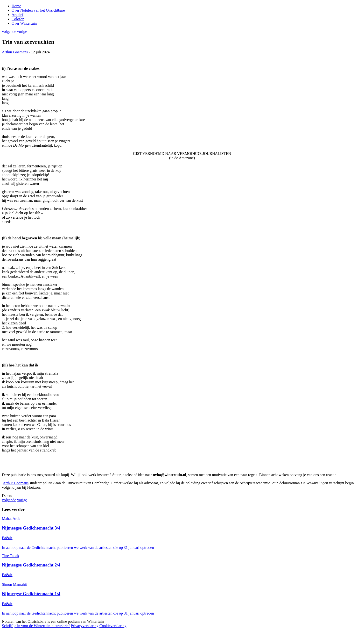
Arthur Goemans (15, 52)
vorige (22, 32)
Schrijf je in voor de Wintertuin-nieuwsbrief (36, 626)
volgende (9, 32)
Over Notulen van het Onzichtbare (38, 10)
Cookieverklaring (113, 626)
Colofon (18, 19)
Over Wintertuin (24, 23)
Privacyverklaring (85, 626)
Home (16, 6)
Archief (17, 15)
